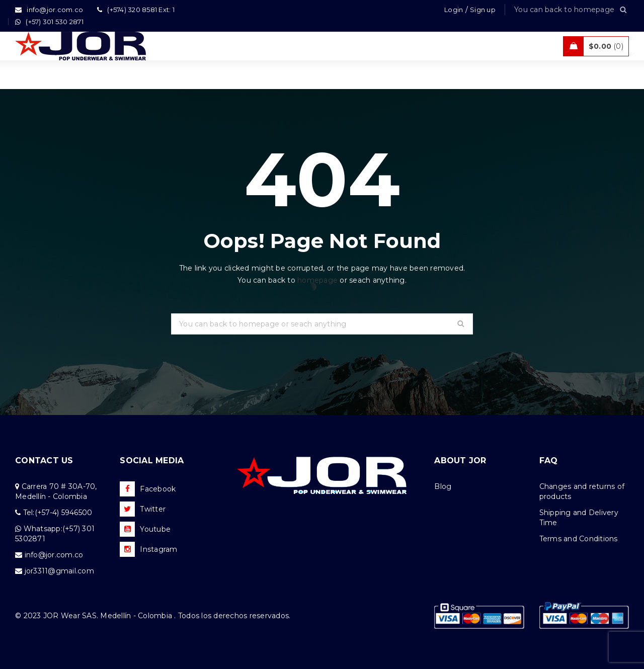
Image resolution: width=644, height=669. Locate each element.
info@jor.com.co (54, 555)
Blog (443, 486)
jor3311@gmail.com (59, 571)
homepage (317, 280)
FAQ (549, 461)
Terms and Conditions (579, 539)
